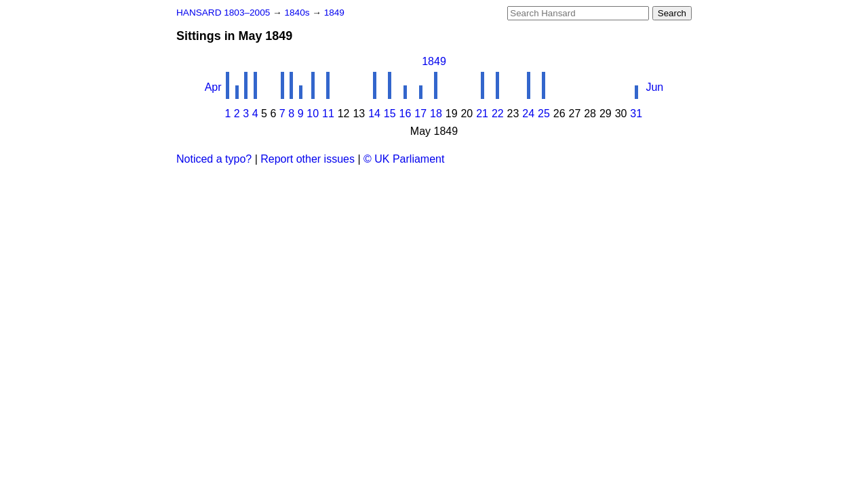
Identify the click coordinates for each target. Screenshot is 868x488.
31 (636, 114)
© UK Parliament (404, 159)
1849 (334, 13)
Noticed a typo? (214, 159)
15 (390, 114)
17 (420, 114)
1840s (298, 13)
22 (498, 114)
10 (313, 114)
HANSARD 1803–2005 (223, 13)
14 (374, 114)
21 (482, 114)
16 (406, 114)
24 (528, 114)
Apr (213, 87)
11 (328, 114)
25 (544, 114)
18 (436, 114)
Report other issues (308, 159)
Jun (654, 87)
